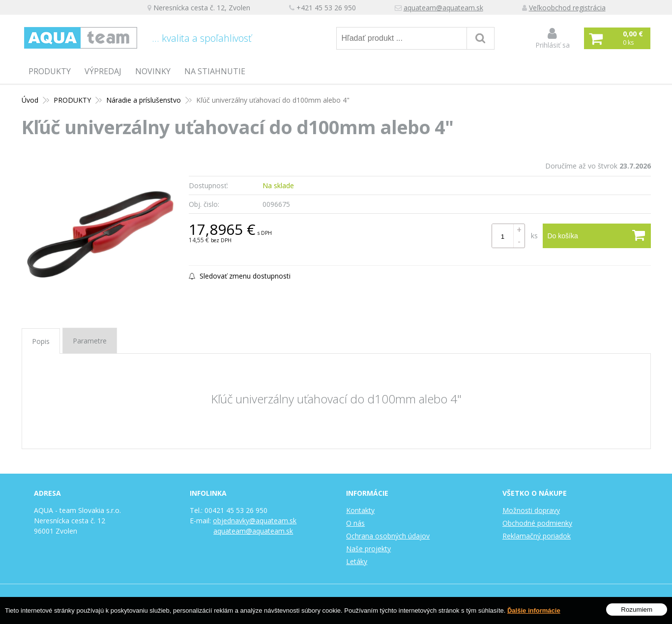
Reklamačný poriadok (537, 536)
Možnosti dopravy (531, 510)
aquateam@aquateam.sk (443, 8)
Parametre (90, 341)
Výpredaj (103, 71)
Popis (41, 341)
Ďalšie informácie (534, 611)
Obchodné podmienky (537, 523)
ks (534, 236)
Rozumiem (637, 610)
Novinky (153, 71)
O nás (355, 523)
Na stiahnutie (215, 71)
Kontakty (360, 510)
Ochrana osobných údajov (388, 536)
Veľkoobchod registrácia (567, 8)
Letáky (357, 561)
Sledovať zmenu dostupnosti (240, 276)
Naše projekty (368, 549)
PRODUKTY (50, 71)
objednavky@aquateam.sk (255, 521)
